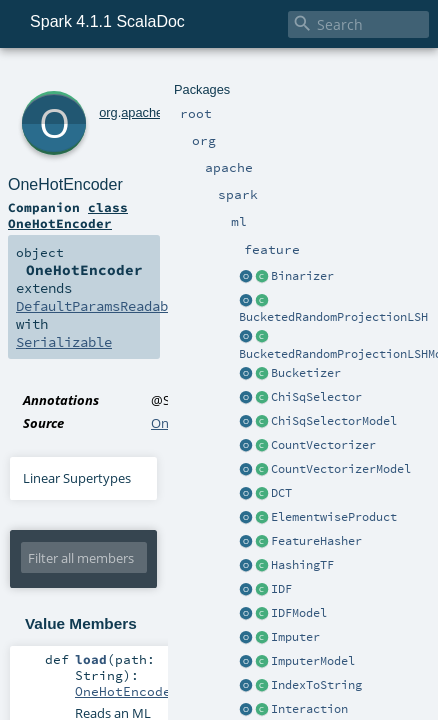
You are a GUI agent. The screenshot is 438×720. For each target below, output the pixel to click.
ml (181, 77)
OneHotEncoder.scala (215, 281)
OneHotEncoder (146, 99)
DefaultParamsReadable (89, 200)
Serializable (352, 200)
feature (212, 77)
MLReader (155, 588)
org (81, 77)
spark (155, 77)
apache (115, 77)
